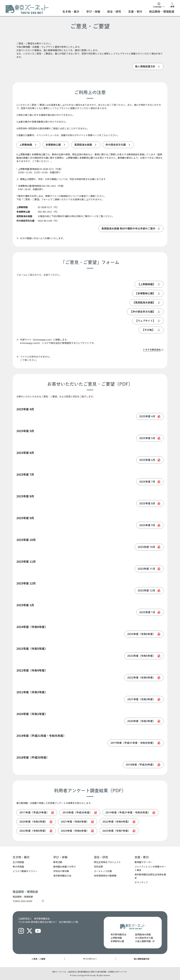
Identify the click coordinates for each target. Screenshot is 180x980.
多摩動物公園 (117, 941)
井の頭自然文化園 (144, 938)
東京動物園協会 (118, 934)
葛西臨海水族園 (143, 934)
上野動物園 (116, 938)
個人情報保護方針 (142, 959)
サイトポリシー (90, 959)
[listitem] (148, 66)
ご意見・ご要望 (38, 959)
